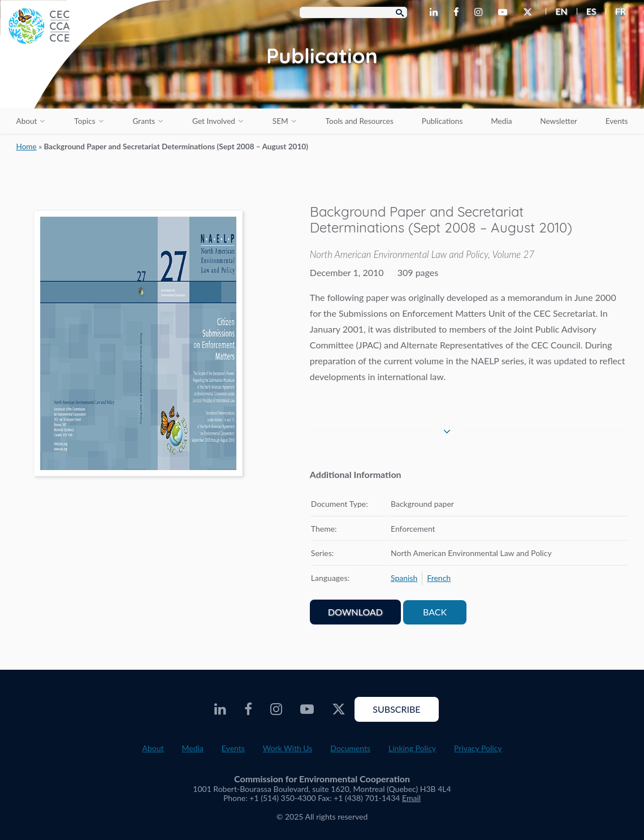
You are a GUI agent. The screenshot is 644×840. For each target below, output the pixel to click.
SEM (280, 121)
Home (26, 147)
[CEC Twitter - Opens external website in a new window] (530, 12)
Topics (85, 121)
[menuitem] (557, 11)
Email (411, 798)
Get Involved (214, 121)
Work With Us (288, 748)
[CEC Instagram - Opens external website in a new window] (481, 12)
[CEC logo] (85, 85)
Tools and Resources (360, 121)
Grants (144, 121)
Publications (442, 121)
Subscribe (396, 709)
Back (435, 612)
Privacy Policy (478, 748)
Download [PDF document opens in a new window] (355, 612)
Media (501, 121)
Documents (350, 748)
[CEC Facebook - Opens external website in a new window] (458, 12)
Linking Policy (412, 748)
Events (617, 121)
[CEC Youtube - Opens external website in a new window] (505, 12)
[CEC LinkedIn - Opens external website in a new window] (436, 12)
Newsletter (559, 121)
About (26, 121)
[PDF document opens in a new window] (138, 346)
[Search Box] (353, 12)
